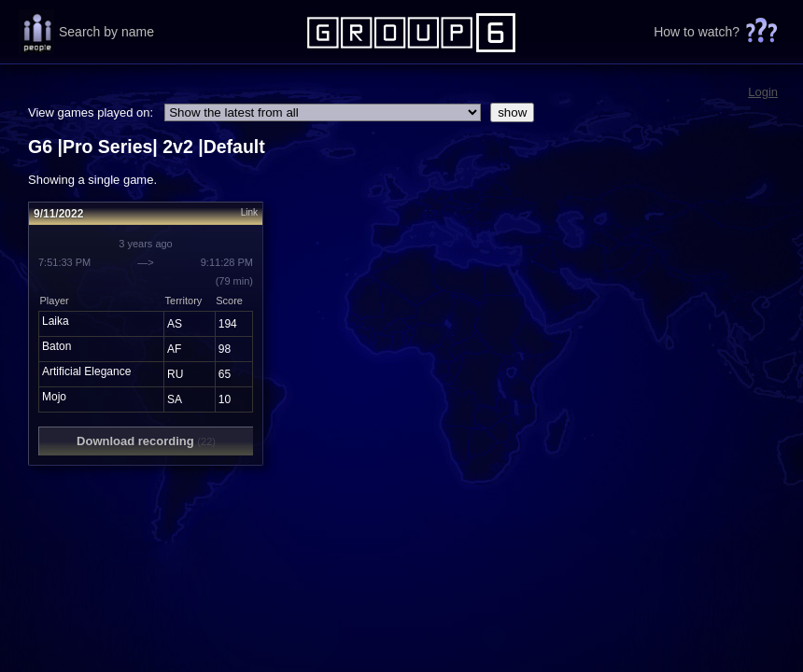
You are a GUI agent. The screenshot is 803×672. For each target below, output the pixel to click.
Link (249, 212)
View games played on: (91, 112)
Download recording (146, 441)
